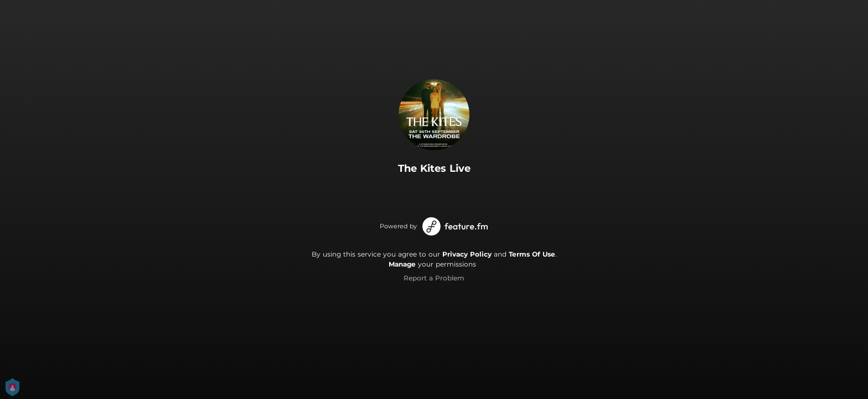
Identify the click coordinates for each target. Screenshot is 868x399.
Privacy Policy (467, 254)
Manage (402, 264)
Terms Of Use (532, 254)
